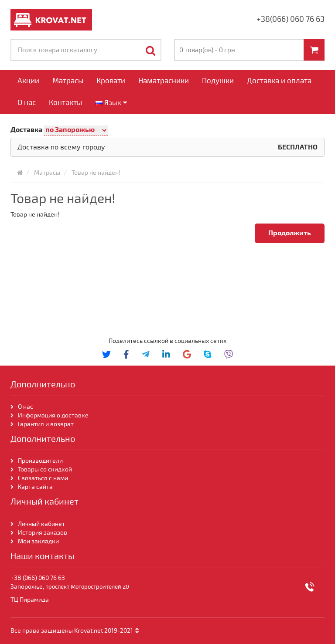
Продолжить (290, 233)
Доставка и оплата (279, 81)
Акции (28, 81)
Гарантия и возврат (46, 424)
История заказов (43, 533)
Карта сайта (36, 487)
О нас (27, 103)
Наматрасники (164, 81)
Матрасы (68, 81)
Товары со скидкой (45, 469)
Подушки (218, 81)
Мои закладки (38, 541)
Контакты (65, 103)
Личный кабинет (41, 524)
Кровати (111, 81)
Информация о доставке (53, 415)
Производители (40, 461)
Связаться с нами (43, 478)
